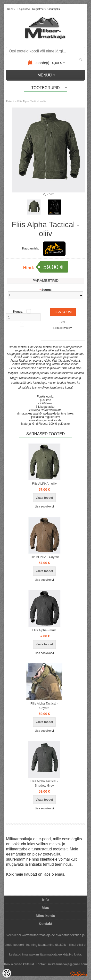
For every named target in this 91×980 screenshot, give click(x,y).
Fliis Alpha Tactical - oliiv (32, 101)
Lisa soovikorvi (63, 328)
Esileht (10, 101)
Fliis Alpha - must (44, 630)
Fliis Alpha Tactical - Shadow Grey (44, 783)
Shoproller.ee (79, 974)
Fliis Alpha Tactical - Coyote (44, 706)
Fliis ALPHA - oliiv (44, 484)
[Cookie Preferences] (7, 973)
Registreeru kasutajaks (46, 9)
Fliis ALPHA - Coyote (44, 557)
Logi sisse (24, 9)
